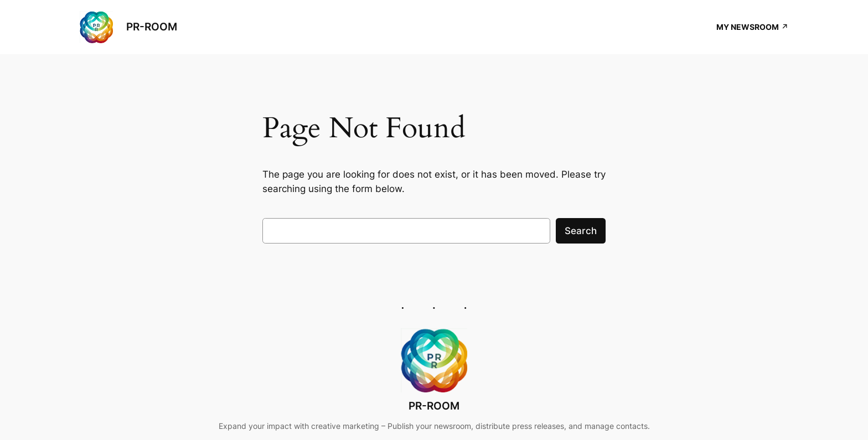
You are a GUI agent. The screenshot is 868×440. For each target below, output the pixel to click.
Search (581, 231)
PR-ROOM (152, 27)
